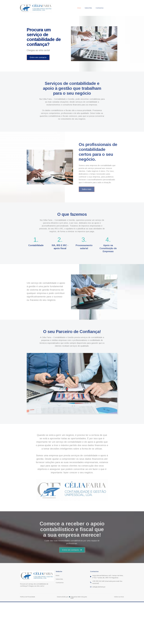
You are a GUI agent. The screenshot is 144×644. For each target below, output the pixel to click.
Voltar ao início (119, 597)
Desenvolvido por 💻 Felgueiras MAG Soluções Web (72, 597)
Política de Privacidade (28, 597)
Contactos (100, 8)
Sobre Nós (88, 8)
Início (79, 8)
